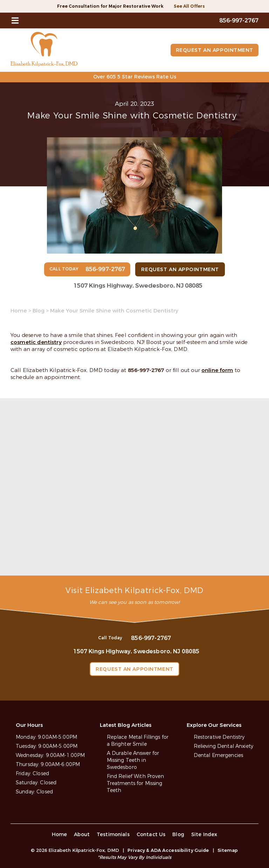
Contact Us (151, 835)
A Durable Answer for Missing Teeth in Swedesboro (133, 760)
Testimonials (113, 835)
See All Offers (189, 6)
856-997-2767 (146, 370)
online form (217, 370)
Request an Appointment (215, 50)
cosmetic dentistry (36, 342)
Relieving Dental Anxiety (223, 746)
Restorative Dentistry (219, 737)
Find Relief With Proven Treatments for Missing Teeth (135, 783)
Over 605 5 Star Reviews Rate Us (135, 77)
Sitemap (228, 850)
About (82, 835)
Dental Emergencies (219, 755)
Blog (39, 311)
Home (19, 311)
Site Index (204, 835)
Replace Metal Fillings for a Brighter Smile (138, 741)
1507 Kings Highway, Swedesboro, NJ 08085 (138, 286)
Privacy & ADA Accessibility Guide (168, 850)
